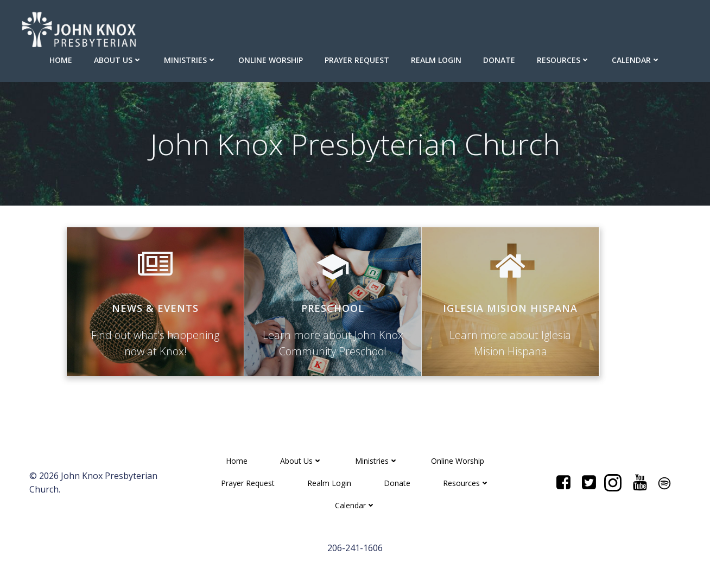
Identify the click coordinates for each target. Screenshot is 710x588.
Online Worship (271, 60)
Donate (499, 60)
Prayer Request (357, 60)
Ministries (190, 60)
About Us (118, 60)
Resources (563, 60)
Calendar (636, 60)
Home (61, 60)
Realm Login (436, 60)
